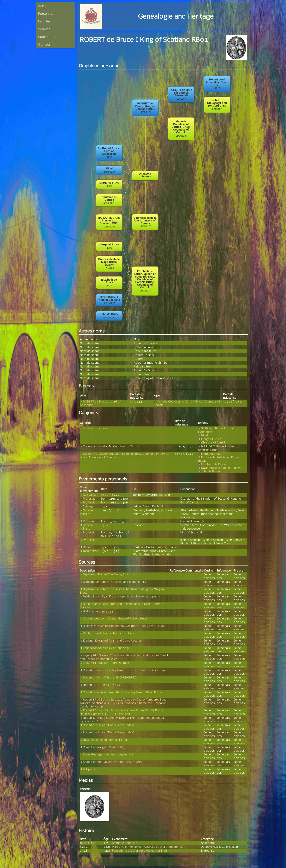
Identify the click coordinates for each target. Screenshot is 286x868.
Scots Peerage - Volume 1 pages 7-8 (107, 754)
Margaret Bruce (210, 439)
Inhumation (89, 551)
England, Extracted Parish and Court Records (111, 640)
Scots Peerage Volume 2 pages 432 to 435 (111, 762)
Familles (44, 21)
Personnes (46, 13)
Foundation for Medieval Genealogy (105, 648)
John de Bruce (209, 471)
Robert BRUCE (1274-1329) (101, 685)
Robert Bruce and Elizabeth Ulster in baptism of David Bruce (121, 692)
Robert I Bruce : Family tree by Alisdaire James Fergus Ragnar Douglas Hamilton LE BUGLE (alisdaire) (122, 712)
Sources (44, 29)
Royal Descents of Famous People (104, 740)
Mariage (87, 506)
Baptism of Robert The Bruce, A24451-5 (109, 574)
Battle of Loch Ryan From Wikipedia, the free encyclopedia (120, 596)
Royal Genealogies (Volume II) (101, 747)
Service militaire (86, 512)
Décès (86, 547)
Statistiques (47, 37)
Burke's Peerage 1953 (97, 611)
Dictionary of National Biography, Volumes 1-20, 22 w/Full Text (123, 626)
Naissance (88, 495)
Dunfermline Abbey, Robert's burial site (107, 633)
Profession (89, 499)
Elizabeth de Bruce (212, 464)
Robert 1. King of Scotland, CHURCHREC (108, 677)
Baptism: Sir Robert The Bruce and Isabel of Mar (113, 582)
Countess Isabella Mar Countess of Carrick (110, 446)
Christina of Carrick (212, 442)
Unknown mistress (94, 428)
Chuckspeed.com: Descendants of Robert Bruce (113, 618)
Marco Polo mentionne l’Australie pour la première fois (148, 847)
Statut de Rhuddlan (125, 843)
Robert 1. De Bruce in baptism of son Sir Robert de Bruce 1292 (123, 670)
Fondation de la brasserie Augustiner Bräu (139, 850)
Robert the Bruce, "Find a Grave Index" (107, 725)
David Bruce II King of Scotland (220, 468)
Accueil (44, 6)
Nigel (203, 435)
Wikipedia (88, 769)
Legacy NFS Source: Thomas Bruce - (106, 663)
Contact (44, 44)
